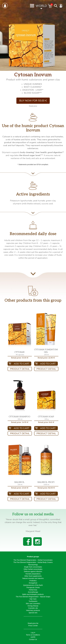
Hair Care (33, 599)
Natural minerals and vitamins (33, 578)
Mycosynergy (33, 565)
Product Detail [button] (20, 369)
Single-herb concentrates (33, 567)
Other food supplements (33, 576)
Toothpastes (33, 601)
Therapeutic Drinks (33, 587)
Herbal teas (33, 590)
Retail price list (33, 623)
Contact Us (33, 639)
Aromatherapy (33, 592)
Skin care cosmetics (33, 604)
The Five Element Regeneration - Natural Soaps (33, 597)
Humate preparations (33, 574)
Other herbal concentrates (33, 569)
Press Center (33, 626)
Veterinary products (33, 610)
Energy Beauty (33, 606)
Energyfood (33, 583)
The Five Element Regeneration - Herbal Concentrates (33, 560)
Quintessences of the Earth (33, 585)
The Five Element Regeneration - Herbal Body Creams (33, 562)
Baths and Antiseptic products (33, 594)
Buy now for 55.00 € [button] (33, 101)
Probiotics (33, 581)
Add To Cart (21, 364)
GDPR (33, 637)
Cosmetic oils (33, 608)
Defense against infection (33, 571)
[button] (20, 335)
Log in (33, 633)
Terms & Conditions (33, 635)
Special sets (33, 613)
